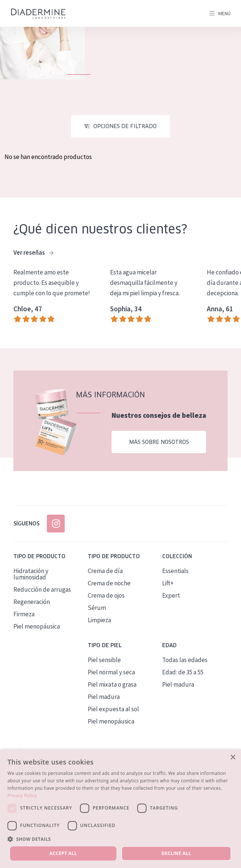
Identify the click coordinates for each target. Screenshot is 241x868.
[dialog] (120, 809)
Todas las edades (185, 660)
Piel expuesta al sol (113, 709)
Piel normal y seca (111, 672)
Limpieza (99, 620)
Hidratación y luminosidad (31, 574)
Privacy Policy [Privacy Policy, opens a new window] (22, 796)
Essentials (175, 571)
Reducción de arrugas (42, 589)
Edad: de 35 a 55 (183, 672)
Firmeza (24, 614)
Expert (171, 595)
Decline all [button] (176, 853)
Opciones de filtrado (125, 126)
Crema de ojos (106, 595)
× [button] (233, 758)
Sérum (97, 608)
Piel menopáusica (37, 626)
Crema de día (105, 571)
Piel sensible (104, 660)
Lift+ (168, 583)
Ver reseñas (33, 253)
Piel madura (104, 697)
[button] (120, 839)
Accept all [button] (63, 853)
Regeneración (32, 602)
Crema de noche (109, 583)
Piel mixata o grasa (112, 684)
